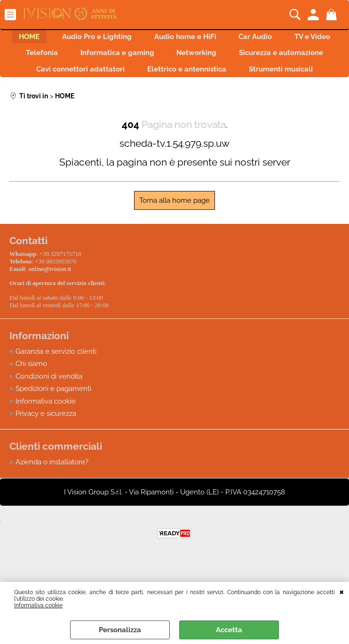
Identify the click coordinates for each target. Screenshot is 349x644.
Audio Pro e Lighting (123, 39)
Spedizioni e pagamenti (53, 418)
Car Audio (293, 39)
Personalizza (120, 630)
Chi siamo (31, 393)
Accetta (229, 630)
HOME (50, 39)
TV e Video (59, 59)
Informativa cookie (38, 605)
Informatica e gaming (202, 59)
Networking (288, 59)
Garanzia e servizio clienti (56, 381)
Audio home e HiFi (217, 39)
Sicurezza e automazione (63, 79)
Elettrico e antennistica (289, 79)
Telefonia (121, 59)
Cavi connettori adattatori (177, 79)
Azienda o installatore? (52, 492)
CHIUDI (342, 591)
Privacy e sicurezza (46, 443)
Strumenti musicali (174, 99)
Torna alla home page (174, 232)
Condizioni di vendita (49, 405)
